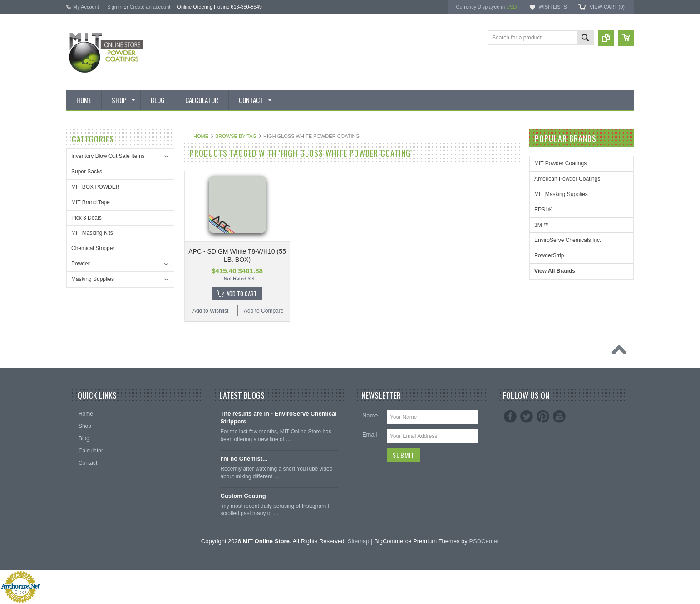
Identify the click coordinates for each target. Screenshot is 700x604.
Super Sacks (87, 172)
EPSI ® (543, 210)
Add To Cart (242, 294)
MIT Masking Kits (92, 233)
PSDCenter (484, 541)
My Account (86, 7)
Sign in (115, 7)
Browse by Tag (236, 136)
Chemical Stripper (93, 248)
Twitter (527, 417)
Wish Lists (552, 7)
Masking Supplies (93, 279)
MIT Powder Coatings (560, 163)
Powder (81, 264)
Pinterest (543, 417)
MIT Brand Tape (91, 202)
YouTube (559, 417)
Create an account (150, 7)
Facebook (510, 417)
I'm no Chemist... (244, 459)
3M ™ (542, 225)
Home (201, 136)
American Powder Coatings (567, 179)
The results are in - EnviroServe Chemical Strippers (279, 417)
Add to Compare (264, 311)
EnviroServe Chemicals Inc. (568, 240)
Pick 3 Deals (86, 218)
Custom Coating (243, 496)
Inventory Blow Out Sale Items (108, 156)
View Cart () (607, 7)
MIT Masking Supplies (561, 194)
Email (370, 435)
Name (370, 415)
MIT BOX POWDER (95, 187)
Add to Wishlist (210, 311)
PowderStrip (549, 255)
